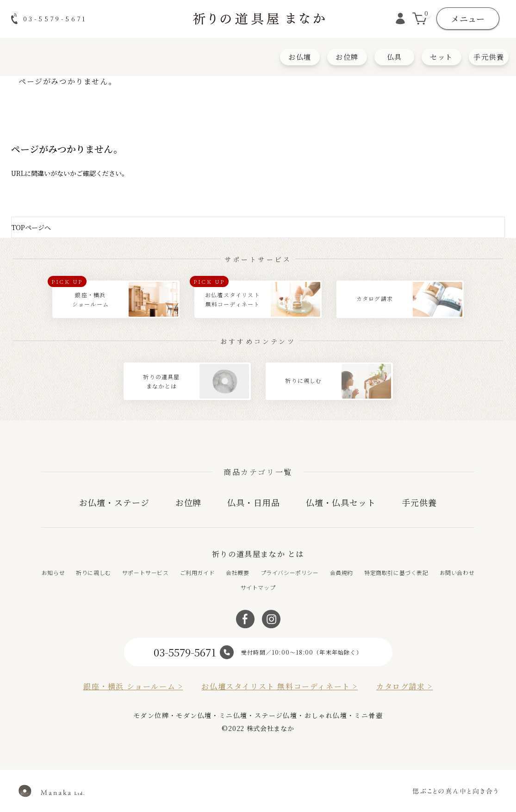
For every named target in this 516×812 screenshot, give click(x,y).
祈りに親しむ (93, 572)
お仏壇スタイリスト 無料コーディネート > (280, 686)
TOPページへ (31, 227)
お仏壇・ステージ (114, 502)
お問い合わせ (457, 572)
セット (441, 57)
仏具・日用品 (253, 502)
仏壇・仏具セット (341, 502)
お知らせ (53, 572)
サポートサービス (146, 572)
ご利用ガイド (198, 572)
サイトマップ (258, 587)
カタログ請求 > (404, 686)
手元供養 (489, 57)
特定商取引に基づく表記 (396, 572)
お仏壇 (300, 57)
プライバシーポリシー (290, 572)
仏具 (395, 57)
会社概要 (237, 572)
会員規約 (342, 572)
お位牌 (347, 57)
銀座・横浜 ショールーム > (133, 686)
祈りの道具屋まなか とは (258, 554)
